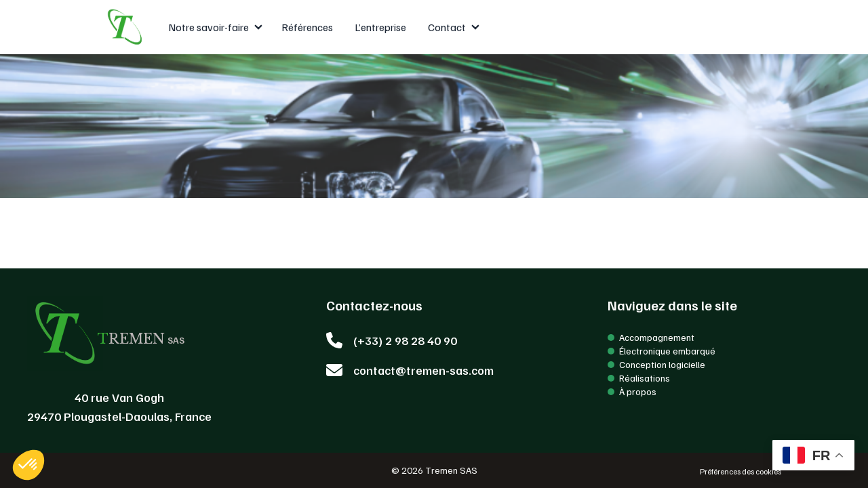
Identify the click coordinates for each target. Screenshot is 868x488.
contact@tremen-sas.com (423, 370)
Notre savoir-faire (209, 27)
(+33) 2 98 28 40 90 (405, 340)
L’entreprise (380, 27)
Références (307, 27)
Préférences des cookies (741, 471)
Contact (447, 27)
